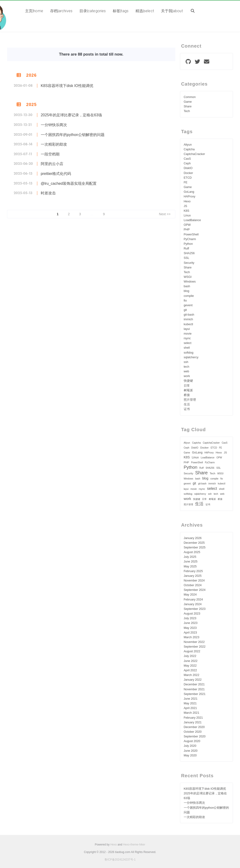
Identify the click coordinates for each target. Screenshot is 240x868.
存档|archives (61, 11)
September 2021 (195, 694)
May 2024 (190, 595)
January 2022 (193, 680)
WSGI (188, 277)
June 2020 (191, 751)
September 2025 (195, 547)
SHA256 (189, 253)
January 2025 (193, 576)
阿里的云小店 (52, 164)
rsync (187, 338)
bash (187, 286)
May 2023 (190, 628)
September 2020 (195, 736)
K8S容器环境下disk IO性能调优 (67, 86)
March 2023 (192, 637)
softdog (189, 353)
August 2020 (192, 741)
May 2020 (190, 755)
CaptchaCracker (194, 154)
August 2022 (192, 651)
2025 (31, 105)
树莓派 (188, 390)
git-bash (189, 315)
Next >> (165, 214)
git (185, 310)
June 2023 (191, 623)
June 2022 (191, 661)
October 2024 (193, 585)
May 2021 (190, 703)
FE (186, 182)
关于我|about (172, 11)
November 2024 (194, 581)
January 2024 (193, 604)
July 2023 (190, 618)
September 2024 (195, 590)
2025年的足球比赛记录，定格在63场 (71, 115)
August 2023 (192, 614)
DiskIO (188, 168)
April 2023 (190, 633)
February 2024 (193, 600)
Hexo (187, 201)
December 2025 (194, 543)
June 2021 (191, 699)
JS (186, 206)
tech (187, 367)
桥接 (187, 395)
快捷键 (188, 381)
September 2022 (195, 647)
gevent (188, 305)
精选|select (145, 11)
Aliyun (188, 145)
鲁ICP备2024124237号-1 (120, 860)
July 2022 (190, 656)
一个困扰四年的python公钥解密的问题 (73, 135)
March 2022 (192, 675)
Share (188, 106)
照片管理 (190, 400)
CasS (187, 159)
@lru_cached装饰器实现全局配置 (69, 183)
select (188, 343)
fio (185, 301)
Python (188, 244)
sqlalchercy (191, 357)
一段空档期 (50, 154)
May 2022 (190, 666)
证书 (187, 409)
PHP (187, 230)
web (186, 371)
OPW (187, 225)
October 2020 (193, 732)
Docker (188, 173)
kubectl (188, 324)
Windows (190, 282)
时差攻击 (48, 193)
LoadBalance (192, 220)
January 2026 (193, 538)
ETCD (188, 178)
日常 (187, 386)
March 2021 (192, 713)
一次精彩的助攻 (54, 144)
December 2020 (194, 727)
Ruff (186, 249)
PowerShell (191, 234)
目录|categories (93, 11)
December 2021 (194, 684)
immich (188, 319)
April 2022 (190, 670)
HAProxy (190, 196)
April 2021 (190, 708)
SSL (187, 258)
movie (188, 334)
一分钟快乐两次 (54, 125)
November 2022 (194, 642)
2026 (31, 75)
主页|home (34, 11)
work (187, 376)
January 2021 (193, 722)
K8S (187, 211)
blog (187, 291)
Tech (187, 111)
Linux (187, 215)
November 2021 (194, 689)
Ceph (187, 163)
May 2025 (190, 566)
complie (189, 296)
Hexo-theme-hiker (134, 845)
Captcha (189, 149)
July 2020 (190, 746)
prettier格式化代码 (56, 174)
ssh (186, 362)
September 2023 (195, 609)
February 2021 (193, 718)
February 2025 (193, 571)
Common (190, 97)
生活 (187, 404)
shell (187, 348)
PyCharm (190, 239)
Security (189, 263)
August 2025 (192, 552)
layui (187, 329)
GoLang (189, 192)
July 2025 (190, 557)
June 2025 (191, 562)
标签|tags (121, 11)
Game (188, 102)
